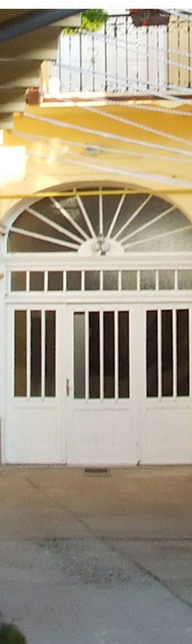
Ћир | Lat (166, 15)
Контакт (171, 6)
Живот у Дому (88, 6)
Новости (155, 6)
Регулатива (131, 6)
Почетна (41, 6)
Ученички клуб (62, 6)
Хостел (113, 6)
